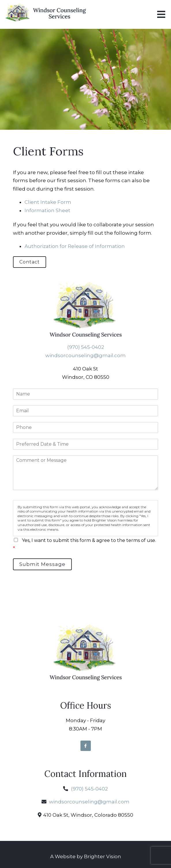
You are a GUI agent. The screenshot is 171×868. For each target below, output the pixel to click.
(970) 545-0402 (86, 347)
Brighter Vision (103, 856)
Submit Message (42, 564)
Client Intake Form (48, 202)
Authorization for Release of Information (75, 246)
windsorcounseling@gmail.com (85, 355)
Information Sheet (47, 210)
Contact (30, 262)
